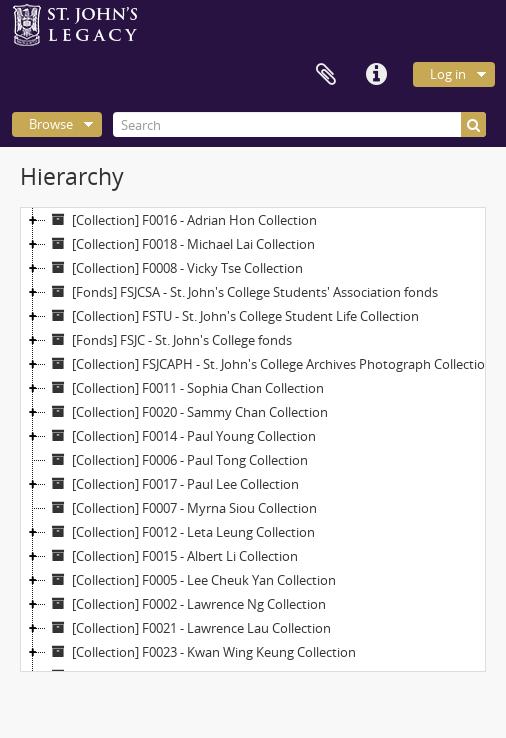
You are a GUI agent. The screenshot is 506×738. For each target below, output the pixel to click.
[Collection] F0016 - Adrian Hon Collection (181, 220)
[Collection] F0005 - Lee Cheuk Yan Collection (191, 580)
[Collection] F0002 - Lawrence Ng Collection (186, 604)
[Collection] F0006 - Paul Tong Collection (177, 460)
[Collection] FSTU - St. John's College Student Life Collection (232, 316)
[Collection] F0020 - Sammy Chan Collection (187, 412)
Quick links (376, 75)
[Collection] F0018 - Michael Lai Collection (180, 244)
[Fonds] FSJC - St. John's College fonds (169, 340)
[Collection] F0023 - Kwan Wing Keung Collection (201, 652)
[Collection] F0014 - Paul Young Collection (181, 436)
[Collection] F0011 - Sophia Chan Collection (185, 388)
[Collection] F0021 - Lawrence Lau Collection (188, 628)
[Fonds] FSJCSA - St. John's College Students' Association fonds (242, 292)
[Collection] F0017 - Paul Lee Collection (172, 484)
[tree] (253, 439)
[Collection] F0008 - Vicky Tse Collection (174, 268)
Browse (51, 124)
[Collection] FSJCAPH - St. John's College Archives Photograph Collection (269, 364)
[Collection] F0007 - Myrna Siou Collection (181, 508)
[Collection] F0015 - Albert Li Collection (172, 556)
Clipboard (326, 75)
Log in (448, 74)
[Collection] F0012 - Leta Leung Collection (180, 532)
